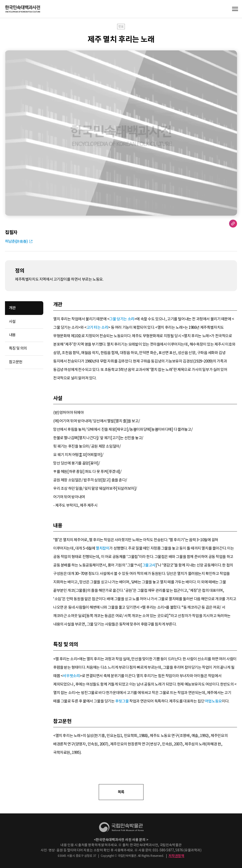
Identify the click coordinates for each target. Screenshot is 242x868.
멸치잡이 (102, 548)
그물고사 (149, 565)
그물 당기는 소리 (122, 319)
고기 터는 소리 (97, 327)
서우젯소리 (71, 676)
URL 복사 (233, 224)
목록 (121, 792)
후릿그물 (122, 701)
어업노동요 (213, 701)
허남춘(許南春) (16, 241)
